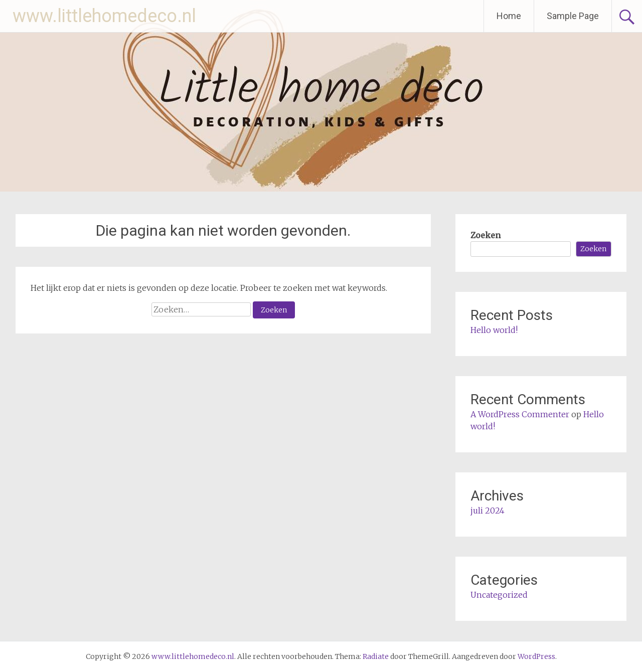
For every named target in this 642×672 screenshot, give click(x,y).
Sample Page (573, 16)
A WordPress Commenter (520, 414)
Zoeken (486, 235)
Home (509, 16)
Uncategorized (499, 595)
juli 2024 (488, 511)
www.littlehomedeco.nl (104, 16)
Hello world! (494, 330)
